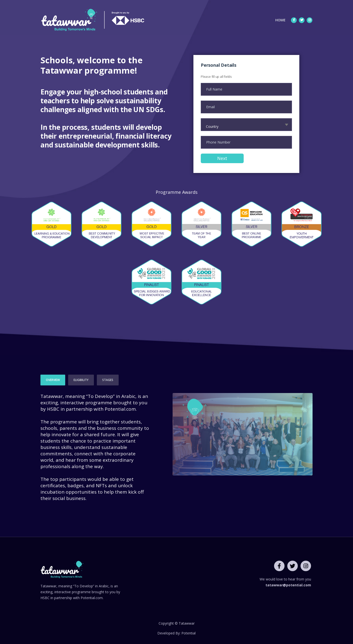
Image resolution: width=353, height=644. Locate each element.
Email (210, 107)
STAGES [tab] (108, 380)
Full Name (214, 89)
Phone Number (218, 142)
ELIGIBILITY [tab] (81, 380)
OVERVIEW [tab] (53, 380)
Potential (189, 633)
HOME (282, 20)
